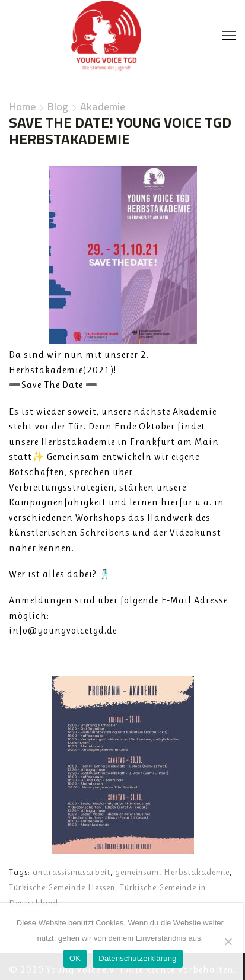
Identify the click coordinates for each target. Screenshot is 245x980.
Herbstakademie (197, 872)
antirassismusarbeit (71, 872)
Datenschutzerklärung (137, 958)
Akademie (103, 107)
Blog (58, 107)
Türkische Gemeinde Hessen (62, 887)
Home (23, 107)
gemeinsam (137, 872)
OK (75, 958)
